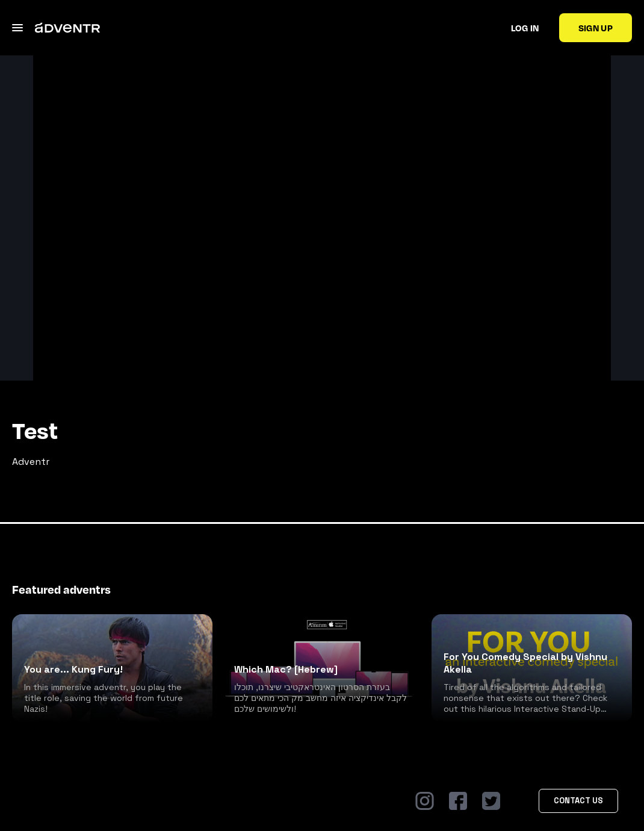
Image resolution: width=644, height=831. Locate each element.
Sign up (596, 28)
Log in (525, 28)
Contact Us (578, 801)
